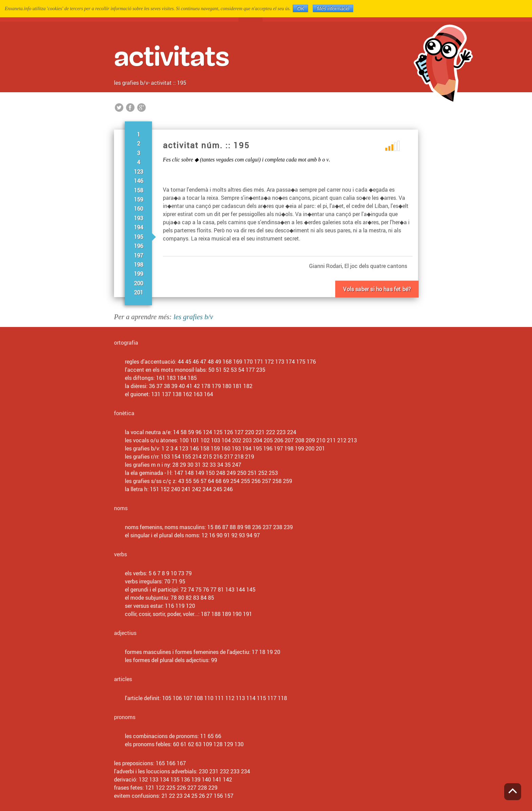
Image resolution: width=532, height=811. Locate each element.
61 (184, 744)
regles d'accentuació (150, 362)
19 (270, 652)
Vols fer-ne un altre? (377, 297)
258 (277, 481)
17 (255, 652)
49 (218, 362)
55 (189, 481)
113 (240, 698)
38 (167, 386)
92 (234, 535)
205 (268, 440)
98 (248, 527)
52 (226, 370)
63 (198, 744)
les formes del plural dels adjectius (167, 660)
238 (278, 527)
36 (152, 386)
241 (186, 489)
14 (176, 432)
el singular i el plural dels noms (162, 535)
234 (245, 771)
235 (261, 370)
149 (200, 473)
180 (227, 386)
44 (181, 362)
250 (242, 473)
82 (189, 598)
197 (139, 255)
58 (184, 432)
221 (260, 432)
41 (189, 386)
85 (211, 598)
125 (218, 432)
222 (271, 432)
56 (196, 481)
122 (160, 788)
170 (248, 362)
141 (217, 779)
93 (242, 535)
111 (219, 698)
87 (225, 527)
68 (218, 481)
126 (229, 432)
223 (281, 432)
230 (203, 771)
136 (185, 779)
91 (227, 535)
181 (237, 386)
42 (197, 386)
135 (175, 779)
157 (229, 796)
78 (174, 598)
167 (181, 763)
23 (179, 796)
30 (190, 465)
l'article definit (142, 698)
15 (210, 527)
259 (288, 481)
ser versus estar (144, 606)
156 (218, 796)
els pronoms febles (148, 744)
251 (252, 473)
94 (249, 535)
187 (205, 614)
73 (181, 573)
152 (165, 489)
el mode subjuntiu (146, 598)
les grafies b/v (131, 83)
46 (196, 362)
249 (231, 473)
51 (219, 370)
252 (263, 473)
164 (208, 394)
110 (209, 698)
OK (301, 8)
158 (139, 190)
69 (226, 481)
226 (181, 788)
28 (175, 465)
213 (352, 440)
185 (192, 378)
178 (206, 386)
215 (207, 457)
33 (213, 465)
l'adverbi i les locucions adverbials (155, 771)
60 (176, 744)
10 (174, 573)
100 (184, 440)
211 (331, 440)
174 (290, 362)
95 (182, 581)
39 (174, 386)
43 (181, 481)
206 (279, 440)
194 (139, 227)
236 (257, 527)
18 (262, 652)
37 (159, 386)
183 (171, 378)
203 (247, 440)
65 (211, 736)
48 (211, 362)
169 (238, 362)
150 (210, 473)
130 (239, 744)
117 (272, 698)
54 (241, 370)
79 (189, 573)
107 (188, 698)
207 (289, 440)
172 (269, 362)
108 (198, 698)
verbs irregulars (143, 581)
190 (237, 614)
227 (192, 788)
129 (229, 744)
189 (226, 614)
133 (154, 779)
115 (261, 698)
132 (143, 779)
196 (139, 246)
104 (226, 440)
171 (259, 362)
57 (204, 481)
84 (204, 598)
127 (239, 432)
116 (169, 606)
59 (191, 432)
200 (139, 283)
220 (250, 432)
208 (300, 440)
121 (150, 788)
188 (216, 614)
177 (250, 370)
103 (216, 440)
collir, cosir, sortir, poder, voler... (161, 614)
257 (267, 481)
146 (139, 181)
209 (310, 440)
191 (248, 614)
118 (282, 698)
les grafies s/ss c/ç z (150, 481)
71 (175, 581)
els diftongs (139, 378)
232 (224, 771)
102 (205, 440)
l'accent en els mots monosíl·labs (165, 370)
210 (321, 440)
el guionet (137, 394)
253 (273, 473)
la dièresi (136, 386)
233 (235, 771)
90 (220, 535)
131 (156, 394)
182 (248, 386)
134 (164, 779)
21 (165, 796)
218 (239, 457)
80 (181, 598)
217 (229, 457)
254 (235, 481)
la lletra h (136, 489)
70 (167, 581)
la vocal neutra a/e (148, 432)
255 (245, 481)
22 (172, 796)
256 (256, 481)
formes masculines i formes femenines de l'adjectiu (187, 652)
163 (198, 394)
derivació (125, 779)
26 (202, 796)
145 (251, 590)
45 (188, 362)
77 (213, 590)
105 (167, 698)
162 (187, 394)
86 (218, 527)
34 (220, 465)
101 (195, 440)
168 (227, 362)
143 (230, 590)
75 (198, 590)
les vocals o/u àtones (151, 440)
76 (206, 590)
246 (228, 489)
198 (139, 265)
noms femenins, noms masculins (165, 527)
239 (288, 527)
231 (214, 771)
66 (218, 736)
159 (139, 199)
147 (179, 473)
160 (139, 209)
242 (197, 489)
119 (180, 606)
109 (207, 744)
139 (196, 779)
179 (216, 386)
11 (203, 736)
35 (228, 465)
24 (187, 796)
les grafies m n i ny (147, 465)
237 (267, 527)
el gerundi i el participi (151, 590)
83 (196, 598)
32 (205, 465)
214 (197, 457)
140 (206, 779)
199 (139, 274)
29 (183, 465)
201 (139, 292)
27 (209, 796)
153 (165, 457)
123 (139, 172)
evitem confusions (136, 796)
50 (211, 370)
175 (301, 362)
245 (218, 489)
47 (203, 362)
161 (161, 378)
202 (237, 440)
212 (342, 440)
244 (207, 489)
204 (258, 440)
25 (194, 796)
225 (171, 788)
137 (166, 394)
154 (176, 457)
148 (189, 473)
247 (237, 465)
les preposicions (134, 763)
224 (292, 432)
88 (233, 527)
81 (221, 590)
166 (171, 763)
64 (211, 481)
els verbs (135, 573)
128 (218, 744)
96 (198, 432)
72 (184, 590)
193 (139, 218)
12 (205, 535)
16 (212, 535)
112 (230, 698)
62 (191, 744)
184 (182, 378)
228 (202, 788)
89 (240, 527)
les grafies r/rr (141, 457)
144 (240, 590)
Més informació (333, 8)
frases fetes (128, 788)
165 (160, 763)
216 (218, 457)
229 (213, 788)
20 (277, 652)
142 (227, 779)
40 (182, 386)
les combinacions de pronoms (161, 736)
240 (176, 489)
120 (191, 606)
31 (198, 465)
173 (280, 362)
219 (250, 457)
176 (311, 362)
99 (214, 660)
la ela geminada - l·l (148, 473)
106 (177, 698)
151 (155, 489)
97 (257, 535)
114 (251, 698)
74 (191, 590)
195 (139, 237)
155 (186, 457)
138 (177, 394)
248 (221, 473)
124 (207, 432)
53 (234, 370)
